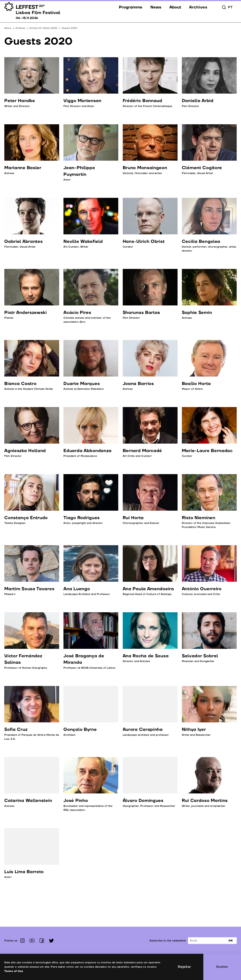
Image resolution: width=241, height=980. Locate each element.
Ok (231, 941)
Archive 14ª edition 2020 (43, 28)
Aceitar (222, 967)
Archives (20, 28)
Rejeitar (184, 967)
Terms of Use (14, 971)
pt (230, 7)
